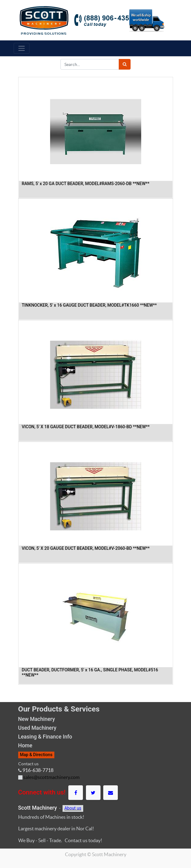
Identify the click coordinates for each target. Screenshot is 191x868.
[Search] (125, 64)
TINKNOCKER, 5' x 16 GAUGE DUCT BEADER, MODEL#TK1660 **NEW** (89, 305)
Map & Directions (36, 755)
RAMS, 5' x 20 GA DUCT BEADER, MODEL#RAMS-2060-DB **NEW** (86, 184)
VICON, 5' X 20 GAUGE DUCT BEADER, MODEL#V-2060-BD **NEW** (86, 548)
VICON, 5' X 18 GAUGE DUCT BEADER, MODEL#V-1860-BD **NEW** (86, 427)
